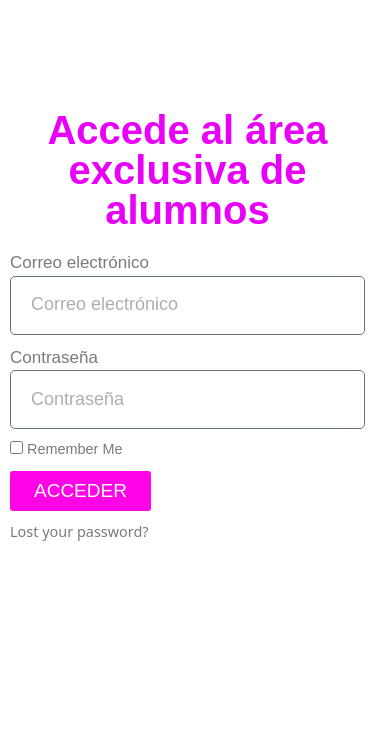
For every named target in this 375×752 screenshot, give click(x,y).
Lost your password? (79, 531)
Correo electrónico (79, 262)
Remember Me (66, 449)
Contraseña (54, 357)
